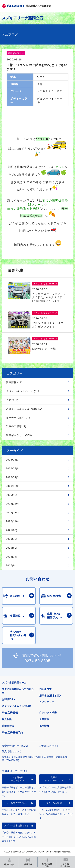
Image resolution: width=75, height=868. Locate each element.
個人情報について (12, 751)
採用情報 (44, 726)
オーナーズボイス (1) (19, 418)
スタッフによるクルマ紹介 (17, 706)
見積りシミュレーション (54, 779)
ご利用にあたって (49, 746)
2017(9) (11, 565)
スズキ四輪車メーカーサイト (17, 779)
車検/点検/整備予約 (12, 732)
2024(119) (12, 504)
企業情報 (44, 719)
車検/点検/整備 (10, 713)
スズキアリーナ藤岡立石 (23, 18)
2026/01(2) (13, 486)
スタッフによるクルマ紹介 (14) (25, 409)
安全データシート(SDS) (15, 746)
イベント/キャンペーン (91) (23, 391)
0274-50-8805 (37, 661)
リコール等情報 (54, 803)
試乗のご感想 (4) (16, 426)
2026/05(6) (13, 468)
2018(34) (12, 557)
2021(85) (12, 530)
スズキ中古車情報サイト (17, 826)
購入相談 (7, 719)
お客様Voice (9, 699)
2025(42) (12, 495)
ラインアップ (47, 702)
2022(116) (12, 521)
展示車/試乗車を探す (51, 696)
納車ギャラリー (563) (19, 435)
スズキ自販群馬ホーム (14, 683)
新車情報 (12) (14, 382)
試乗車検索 (8, 726)
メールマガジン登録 (17, 803)
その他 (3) (12, 400)
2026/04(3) (13, 477)
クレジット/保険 (48, 713)
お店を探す (45, 689)
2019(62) (12, 548)
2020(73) (12, 539)
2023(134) (12, 513)
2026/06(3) (13, 460)
